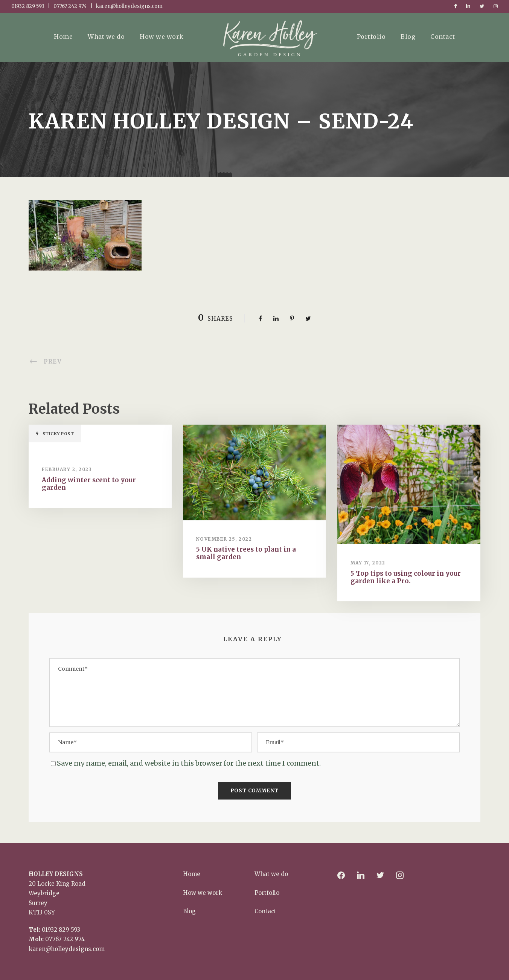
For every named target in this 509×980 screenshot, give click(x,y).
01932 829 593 (61, 930)
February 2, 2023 (67, 469)
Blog (408, 37)
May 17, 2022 (368, 563)
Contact (443, 37)
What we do (106, 37)
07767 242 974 (65, 939)
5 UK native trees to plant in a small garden (246, 553)
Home (63, 37)
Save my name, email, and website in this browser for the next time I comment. (189, 763)
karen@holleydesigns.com (67, 949)
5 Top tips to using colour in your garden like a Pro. (406, 577)
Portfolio (371, 37)
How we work (162, 37)
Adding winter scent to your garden (89, 484)
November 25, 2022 (224, 539)
